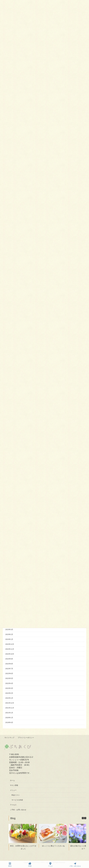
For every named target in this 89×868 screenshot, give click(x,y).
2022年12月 (10, 644)
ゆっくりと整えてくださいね (53, 846)
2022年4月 (9, 683)
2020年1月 (9, 718)
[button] (85, 818)
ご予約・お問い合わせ (18, 810)
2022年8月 (9, 664)
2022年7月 (9, 669)
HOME (30, 865)
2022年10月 (10, 654)
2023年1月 (9, 639)
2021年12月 (10, 703)
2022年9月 (9, 659)
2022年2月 (9, 693)
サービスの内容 (17, 800)
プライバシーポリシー (26, 737)
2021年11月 (10, 708)
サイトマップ (10, 737)
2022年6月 (9, 673)
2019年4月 (9, 722)
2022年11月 (10, 649)
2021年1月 (9, 713)
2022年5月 (9, 678)
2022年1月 (9, 698)
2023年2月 (9, 634)
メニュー (13, 790)
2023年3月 (9, 630)
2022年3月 (9, 688)
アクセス (13, 805)
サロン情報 (14, 785)
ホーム (12, 780)
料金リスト (16, 795)
